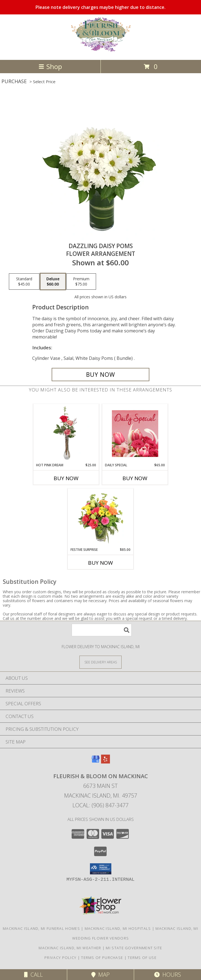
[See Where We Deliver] (100, 662)
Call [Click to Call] (33, 975)
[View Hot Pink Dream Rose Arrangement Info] (66, 433)
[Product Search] (102, 630)
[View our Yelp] (105, 762)
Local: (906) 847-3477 (100, 805)
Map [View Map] (100, 975)
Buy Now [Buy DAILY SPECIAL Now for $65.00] (135, 478)
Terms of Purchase (102, 958)
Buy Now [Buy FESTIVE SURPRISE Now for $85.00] (100, 563)
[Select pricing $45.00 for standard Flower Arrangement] (24, 282)
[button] (101, 869)
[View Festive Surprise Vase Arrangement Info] (101, 518)
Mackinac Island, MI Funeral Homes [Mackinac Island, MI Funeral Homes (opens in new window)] (41, 928)
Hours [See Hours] (168, 975)
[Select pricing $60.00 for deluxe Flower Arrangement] (53, 282)
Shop (50, 66)
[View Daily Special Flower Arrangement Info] (135, 433)
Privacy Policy (60, 958)
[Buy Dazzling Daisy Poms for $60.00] (100, 375)
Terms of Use (142, 958)
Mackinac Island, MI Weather (70, 948)
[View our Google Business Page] (96, 762)
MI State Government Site (134, 948)
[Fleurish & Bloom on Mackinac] (100, 52)
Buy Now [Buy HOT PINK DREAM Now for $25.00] (66, 478)
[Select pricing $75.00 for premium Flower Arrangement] (81, 282)
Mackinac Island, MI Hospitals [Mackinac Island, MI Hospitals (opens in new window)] (118, 928)
